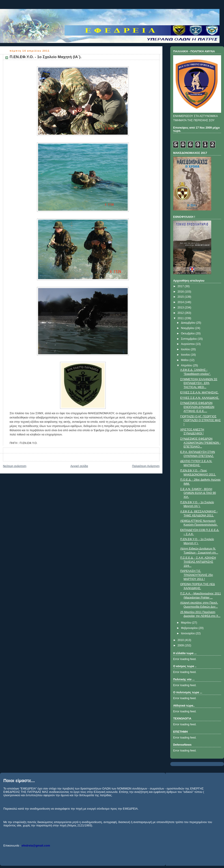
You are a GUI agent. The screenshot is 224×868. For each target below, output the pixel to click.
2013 (181, 308)
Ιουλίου (186, 349)
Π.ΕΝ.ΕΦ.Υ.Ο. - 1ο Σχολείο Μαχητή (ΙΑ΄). (46, 57)
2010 (181, 640)
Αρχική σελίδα (79, 466)
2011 (181, 318)
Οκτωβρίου (188, 333)
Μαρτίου (187, 623)
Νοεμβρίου (188, 328)
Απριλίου (187, 365)
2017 (181, 286)
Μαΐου (185, 360)
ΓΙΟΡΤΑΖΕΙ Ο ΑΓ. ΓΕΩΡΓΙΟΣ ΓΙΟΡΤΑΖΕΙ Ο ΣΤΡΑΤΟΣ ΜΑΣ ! (201, 420)
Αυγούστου (188, 344)
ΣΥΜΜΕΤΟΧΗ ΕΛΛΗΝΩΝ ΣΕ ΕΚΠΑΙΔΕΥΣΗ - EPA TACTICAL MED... (199, 383)
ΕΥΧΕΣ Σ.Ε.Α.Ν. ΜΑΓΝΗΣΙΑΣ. (199, 393)
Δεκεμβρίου (189, 323)
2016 (181, 292)
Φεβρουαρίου (190, 628)
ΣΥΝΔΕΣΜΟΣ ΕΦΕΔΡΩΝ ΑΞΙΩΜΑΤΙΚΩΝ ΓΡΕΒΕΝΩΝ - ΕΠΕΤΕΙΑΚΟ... (200, 443)
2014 (181, 302)
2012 (181, 313)
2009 (181, 645)
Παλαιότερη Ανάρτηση (146, 466)
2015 (181, 297)
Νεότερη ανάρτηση (15, 466)
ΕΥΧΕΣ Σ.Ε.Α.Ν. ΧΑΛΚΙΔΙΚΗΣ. (200, 398)
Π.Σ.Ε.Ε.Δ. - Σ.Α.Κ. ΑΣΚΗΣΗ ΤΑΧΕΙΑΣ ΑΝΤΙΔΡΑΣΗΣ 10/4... (198, 562)
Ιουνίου (186, 355)
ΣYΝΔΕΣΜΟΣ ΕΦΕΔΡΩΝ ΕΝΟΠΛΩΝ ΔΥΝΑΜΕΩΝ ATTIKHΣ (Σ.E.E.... (197, 407)
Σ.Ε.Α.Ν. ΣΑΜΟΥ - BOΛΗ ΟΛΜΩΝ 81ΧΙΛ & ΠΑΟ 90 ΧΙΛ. (198, 493)
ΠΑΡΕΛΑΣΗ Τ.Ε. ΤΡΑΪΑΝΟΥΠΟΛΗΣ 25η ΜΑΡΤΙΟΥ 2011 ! (197, 575)
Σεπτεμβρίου (189, 339)
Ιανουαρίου (188, 633)
